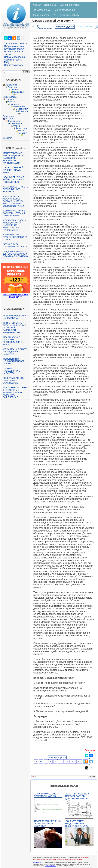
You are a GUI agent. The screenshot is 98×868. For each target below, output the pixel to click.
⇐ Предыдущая (65, 27)
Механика (23, 111)
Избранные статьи (14, 46)
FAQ (7, 62)
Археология (11, 85)
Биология (13, 87)
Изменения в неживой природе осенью (14, 361)
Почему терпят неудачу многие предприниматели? (77, 824)
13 (79, 762)
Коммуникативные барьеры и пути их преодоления (14, 213)
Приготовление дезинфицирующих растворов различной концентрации (14, 158)
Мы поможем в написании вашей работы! (68, 859)
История (10, 99)
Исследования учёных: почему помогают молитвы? (48, 824)
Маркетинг (16, 104)
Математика (19, 106)
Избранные (50, 5)
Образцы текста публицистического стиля (15, 237)
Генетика (15, 90)
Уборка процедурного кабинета (12, 371)
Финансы (23, 131)
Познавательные (41, 10)
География (18, 92)
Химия (24, 133)
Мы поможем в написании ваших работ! (16, 296)
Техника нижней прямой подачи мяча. (13, 170)
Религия (10, 119)
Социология (14, 121)
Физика (17, 126)
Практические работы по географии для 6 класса (13, 341)
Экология (7, 138)
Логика (11, 102)
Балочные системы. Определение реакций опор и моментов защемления (15, 392)
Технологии (16, 123)
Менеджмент (22, 109)
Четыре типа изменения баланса (15, 245)
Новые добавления (15, 57)
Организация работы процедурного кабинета (16, 189)
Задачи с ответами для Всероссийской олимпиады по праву (16, 254)
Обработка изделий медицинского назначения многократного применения (15, 225)
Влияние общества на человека (15, 317)
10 (61, 762)
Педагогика (8, 116)
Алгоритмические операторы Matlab (45, 795)
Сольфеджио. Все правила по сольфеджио (14, 380)
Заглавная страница (16, 44)
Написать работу (14, 65)
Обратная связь (13, 60)
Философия (21, 128)
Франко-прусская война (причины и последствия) (14, 180)
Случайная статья (14, 49)
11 (67, 762)
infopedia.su (37, 862)
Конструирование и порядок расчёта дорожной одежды (77, 796)
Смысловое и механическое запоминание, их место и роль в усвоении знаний (13, 201)
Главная (36, 5)
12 (73, 762)
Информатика (10, 97)
